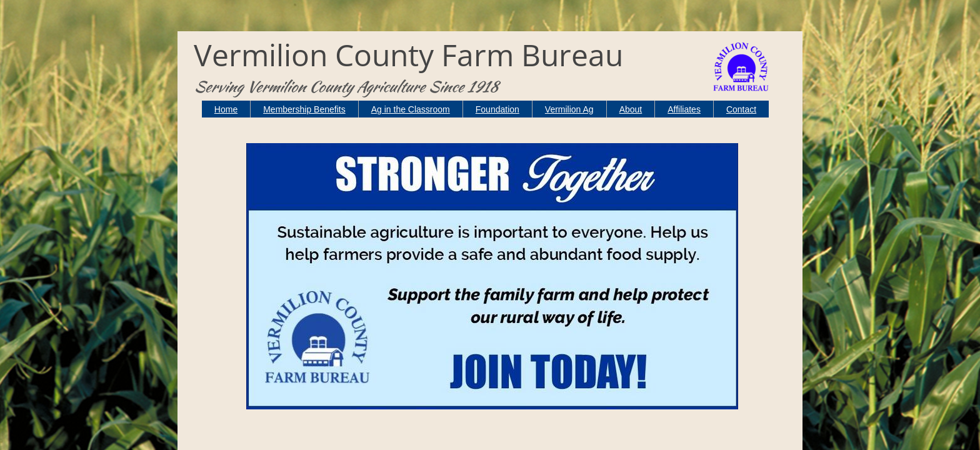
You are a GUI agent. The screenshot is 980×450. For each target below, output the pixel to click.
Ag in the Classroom (411, 109)
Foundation (497, 109)
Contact (741, 109)
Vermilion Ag (569, 109)
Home (226, 109)
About (631, 109)
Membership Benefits (304, 109)
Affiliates (684, 109)
